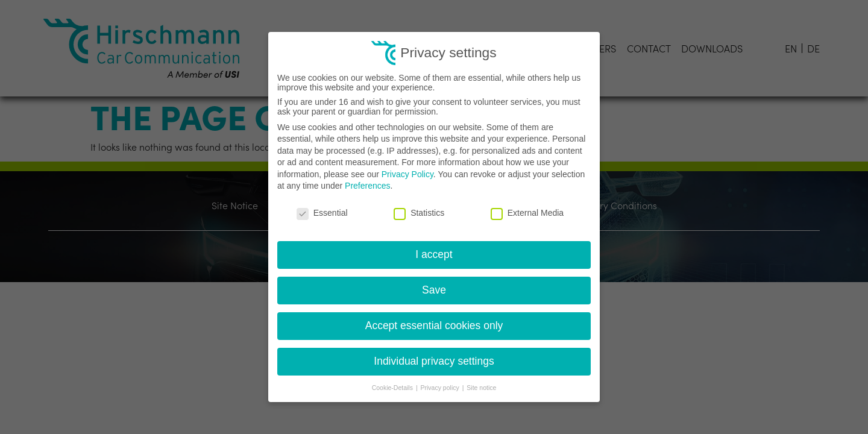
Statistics (419, 213)
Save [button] (434, 290)
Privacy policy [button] (441, 388)
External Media (527, 213)
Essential (322, 213)
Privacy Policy (407, 174)
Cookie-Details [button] (393, 388)
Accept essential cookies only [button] (434, 325)
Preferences (367, 186)
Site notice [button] (481, 388)
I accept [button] (434, 254)
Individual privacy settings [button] (434, 361)
